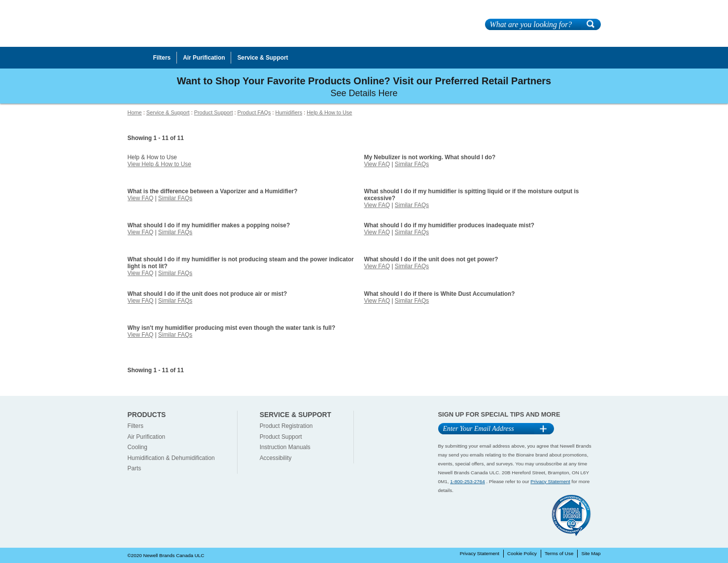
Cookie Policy (522, 553)
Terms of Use (559, 553)
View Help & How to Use (159, 164)
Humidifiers (289, 112)
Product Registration (286, 426)
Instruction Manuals (285, 447)
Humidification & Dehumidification (171, 458)
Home (135, 112)
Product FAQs (254, 112)
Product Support (214, 112)
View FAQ (377, 164)
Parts (135, 468)
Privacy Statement (550, 481)
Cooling (138, 447)
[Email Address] (486, 429)
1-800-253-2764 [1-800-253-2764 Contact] (468, 481)
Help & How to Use (329, 112)
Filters (136, 426)
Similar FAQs (412, 164)
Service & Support (168, 112)
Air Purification (147, 437)
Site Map (591, 553)
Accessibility (276, 458)
